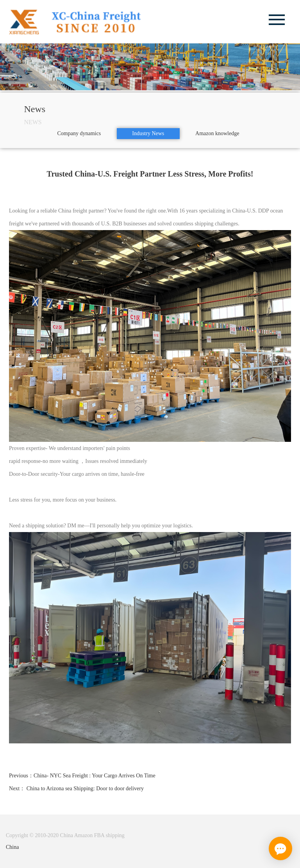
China (12, 847)
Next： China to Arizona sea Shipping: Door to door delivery (76, 789)
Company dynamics (79, 133)
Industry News (148, 133)
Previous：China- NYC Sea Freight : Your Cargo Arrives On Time (82, 776)
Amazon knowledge (217, 133)
